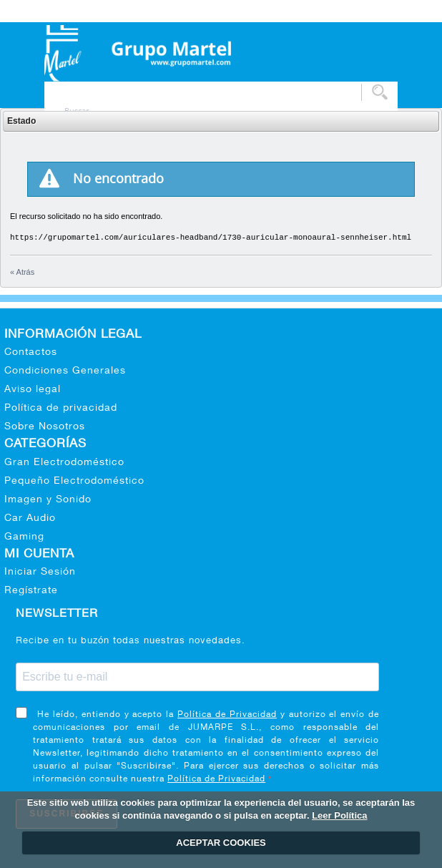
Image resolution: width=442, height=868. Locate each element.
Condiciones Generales (65, 371)
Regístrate (31, 591)
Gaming (24, 537)
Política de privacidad (61, 409)
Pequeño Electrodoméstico (74, 482)
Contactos (31, 353)
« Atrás (22, 272)
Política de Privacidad (227, 715)
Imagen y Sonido (48, 500)
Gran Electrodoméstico (64, 463)
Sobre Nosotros (45, 427)
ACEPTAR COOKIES (221, 843)
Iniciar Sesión (40, 572)
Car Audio (30, 519)
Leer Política (339, 815)
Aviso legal (33, 390)
